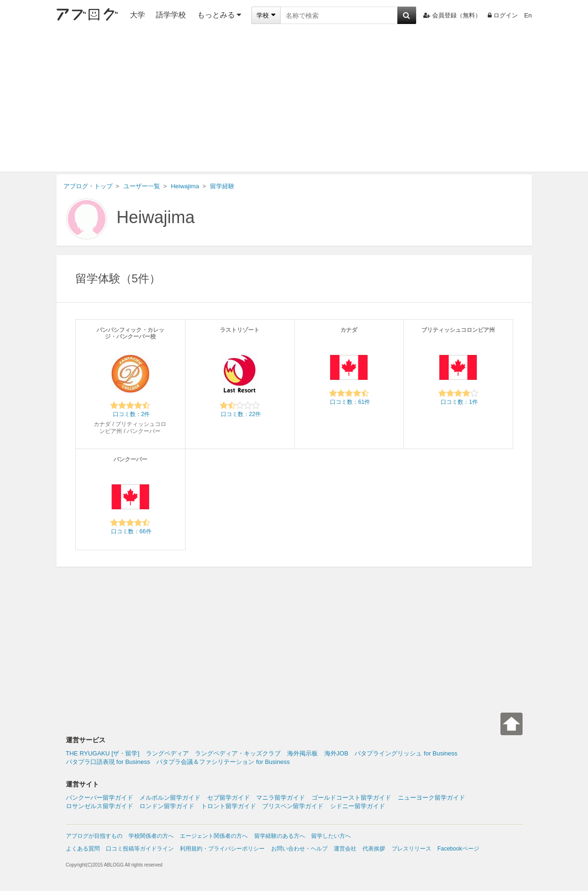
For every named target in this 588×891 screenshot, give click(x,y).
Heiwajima (156, 217)
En (528, 15)
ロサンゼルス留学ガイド (100, 806)
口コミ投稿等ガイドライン (140, 849)
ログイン (503, 15)
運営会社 (345, 849)
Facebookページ (458, 849)
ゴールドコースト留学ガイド (351, 798)
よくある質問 (83, 849)
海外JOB (336, 753)
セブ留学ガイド (229, 798)
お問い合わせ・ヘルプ (299, 849)
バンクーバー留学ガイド (100, 798)
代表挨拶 (374, 849)
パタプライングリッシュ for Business (406, 753)
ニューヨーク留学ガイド (431, 798)
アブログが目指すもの (94, 836)
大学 (137, 15)
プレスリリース (411, 849)
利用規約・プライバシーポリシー (222, 849)
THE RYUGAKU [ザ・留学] (103, 753)
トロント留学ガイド (229, 806)
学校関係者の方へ (151, 836)
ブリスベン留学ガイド (293, 806)
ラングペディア (167, 753)
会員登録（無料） (452, 15)
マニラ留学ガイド (281, 798)
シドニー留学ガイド (358, 806)
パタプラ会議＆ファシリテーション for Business (223, 762)
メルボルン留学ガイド (170, 798)
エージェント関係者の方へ (214, 836)
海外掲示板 (302, 753)
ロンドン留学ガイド (167, 806)
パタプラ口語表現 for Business (108, 762)
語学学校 (171, 15)
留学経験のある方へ (280, 836)
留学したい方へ (331, 836)
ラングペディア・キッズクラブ (238, 753)
